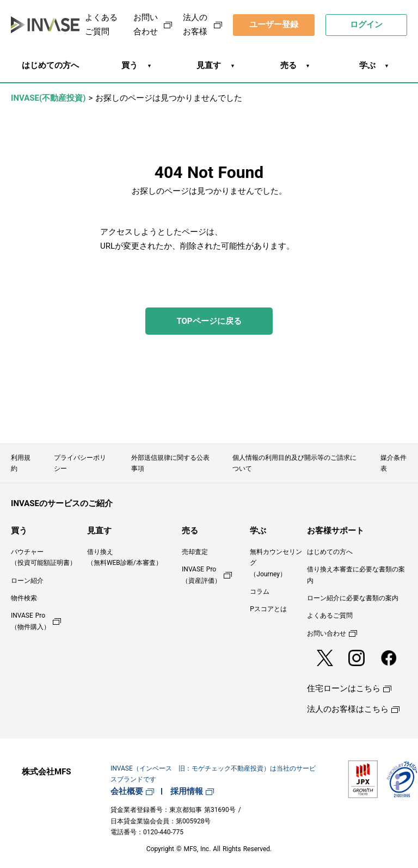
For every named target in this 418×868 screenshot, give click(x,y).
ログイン (366, 24)
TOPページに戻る (209, 321)
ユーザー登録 (274, 24)
